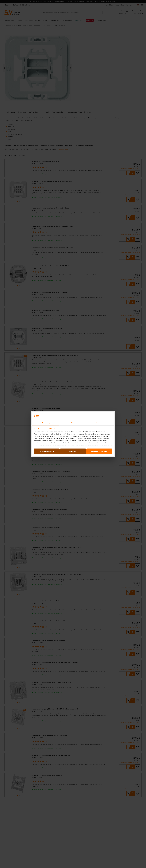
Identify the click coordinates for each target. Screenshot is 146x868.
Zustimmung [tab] (46, 423)
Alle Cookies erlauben (99, 451)
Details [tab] (73, 423)
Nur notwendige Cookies (47, 451)
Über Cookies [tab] (100, 423)
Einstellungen (73, 451)
